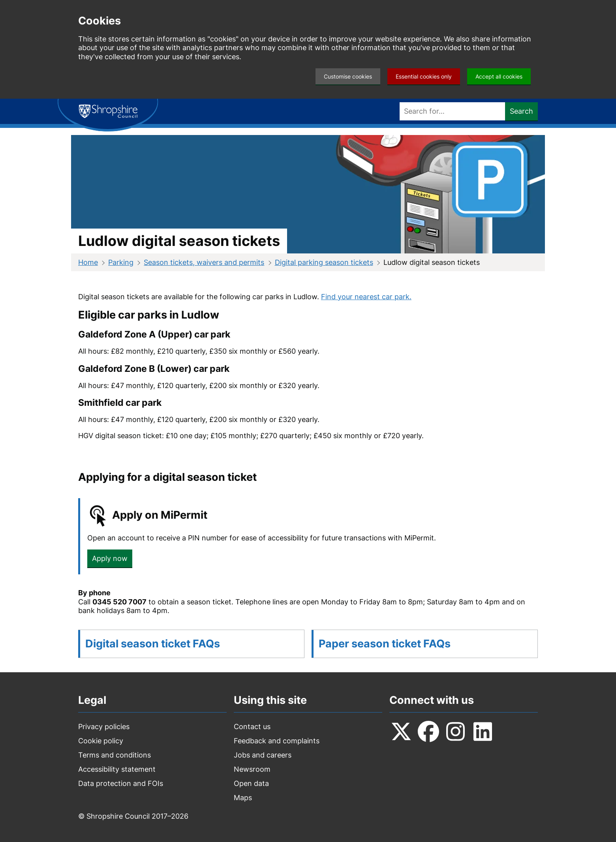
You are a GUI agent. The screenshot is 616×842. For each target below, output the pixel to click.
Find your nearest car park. (366, 297)
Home (88, 262)
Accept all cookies (499, 76)
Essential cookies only (424, 76)
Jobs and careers (263, 755)
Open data (251, 783)
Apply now (110, 558)
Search (521, 111)
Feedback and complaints (277, 741)
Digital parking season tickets (324, 262)
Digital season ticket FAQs (153, 644)
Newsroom (252, 769)
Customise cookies (348, 76)
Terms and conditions (115, 755)
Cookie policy (101, 741)
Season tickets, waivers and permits (204, 262)
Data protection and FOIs (121, 783)
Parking (121, 262)
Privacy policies (104, 727)
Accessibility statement (117, 769)
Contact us (252, 727)
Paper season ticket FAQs (385, 644)
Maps (243, 798)
